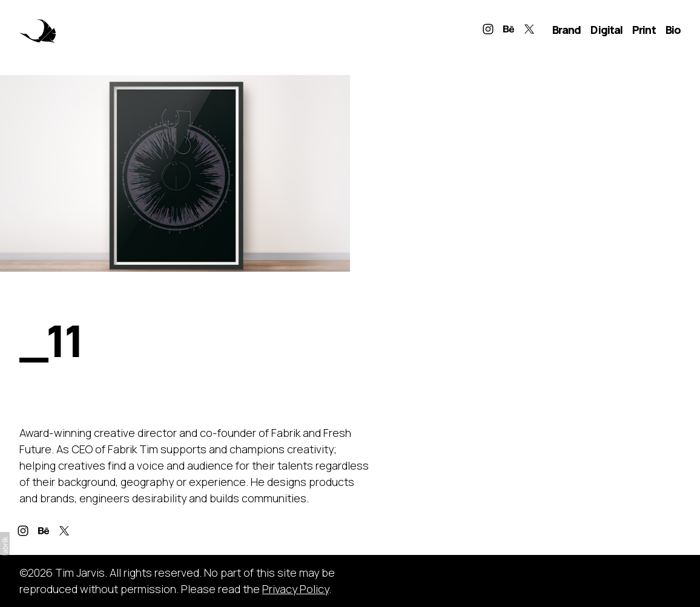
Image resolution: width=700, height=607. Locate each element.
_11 (51, 340)
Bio (673, 30)
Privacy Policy (296, 589)
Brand (567, 30)
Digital (606, 30)
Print (644, 30)
